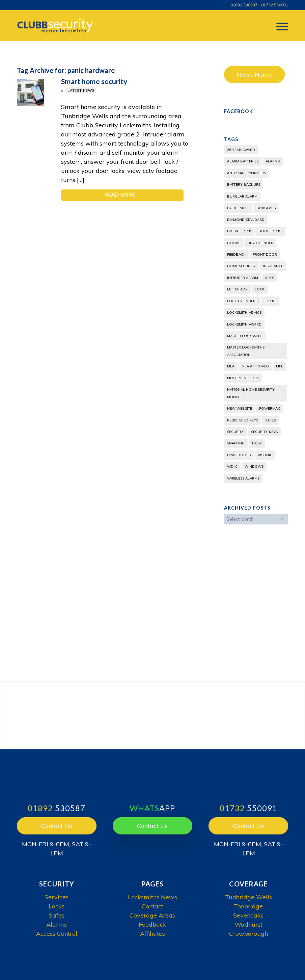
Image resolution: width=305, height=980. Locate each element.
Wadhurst (248, 924)
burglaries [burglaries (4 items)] (238, 208)
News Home (254, 74)
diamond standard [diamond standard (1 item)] (246, 220)
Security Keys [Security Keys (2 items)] (264, 432)
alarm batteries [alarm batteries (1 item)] (243, 161)
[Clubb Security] (56, 26)
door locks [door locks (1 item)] (270, 231)
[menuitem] (279, 26)
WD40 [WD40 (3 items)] (232, 467)
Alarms (57, 924)
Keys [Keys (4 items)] (270, 278)
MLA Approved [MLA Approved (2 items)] (255, 366)
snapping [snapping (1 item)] (236, 443)
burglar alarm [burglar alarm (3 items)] (242, 196)
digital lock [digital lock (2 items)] (239, 231)
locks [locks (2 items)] (270, 301)
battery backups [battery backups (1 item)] (244, 185)
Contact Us (57, 826)
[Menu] (279, 26)
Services (57, 897)
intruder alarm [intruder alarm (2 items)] (243, 278)
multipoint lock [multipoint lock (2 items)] (243, 378)
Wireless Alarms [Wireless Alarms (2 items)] (243, 478)
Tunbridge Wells (248, 897)
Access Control (57, 934)
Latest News (81, 90)
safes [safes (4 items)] (270, 420)
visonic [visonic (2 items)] (265, 455)
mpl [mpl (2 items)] (280, 366)
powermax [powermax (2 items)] (270, 408)
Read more (122, 195)
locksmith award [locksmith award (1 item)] (244, 324)
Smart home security (94, 81)
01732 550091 (275, 5)
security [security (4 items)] (235, 432)
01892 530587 (244, 5)
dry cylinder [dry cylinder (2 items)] (260, 243)
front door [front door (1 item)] (265, 254)
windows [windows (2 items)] (254, 467)
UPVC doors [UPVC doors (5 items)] (239, 455)
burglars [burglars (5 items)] (266, 208)
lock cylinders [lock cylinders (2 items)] (242, 301)
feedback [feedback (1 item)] (236, 254)
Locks (57, 906)
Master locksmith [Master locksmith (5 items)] (245, 336)
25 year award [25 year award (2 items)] (241, 150)
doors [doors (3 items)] (234, 243)
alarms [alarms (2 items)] (273, 161)
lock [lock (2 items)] (260, 289)
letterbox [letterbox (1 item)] (237, 289)
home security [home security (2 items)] (241, 266)
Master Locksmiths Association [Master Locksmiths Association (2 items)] (246, 351)
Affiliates (152, 934)
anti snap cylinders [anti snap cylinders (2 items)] (246, 173)
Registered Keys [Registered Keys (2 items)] (243, 420)
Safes (57, 915)
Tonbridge (248, 906)
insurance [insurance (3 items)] (273, 266)
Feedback (152, 924)
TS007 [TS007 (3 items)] (257, 443)
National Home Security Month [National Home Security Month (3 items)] (251, 393)
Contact (152, 906)
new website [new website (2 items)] (240, 408)
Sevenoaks (248, 915)
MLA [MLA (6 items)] (231, 366)
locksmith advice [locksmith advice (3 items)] (244, 313)
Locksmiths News (152, 897)
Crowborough (248, 934)
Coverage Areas (152, 915)
